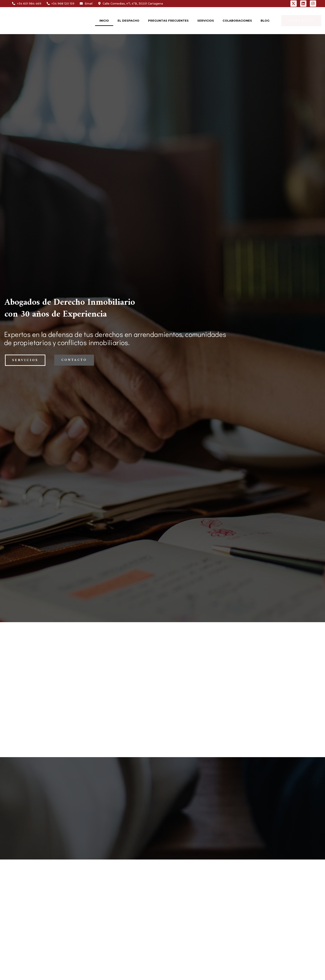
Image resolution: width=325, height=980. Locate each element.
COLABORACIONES (237, 21)
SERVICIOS (206, 21)
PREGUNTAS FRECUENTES (168, 21)
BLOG (265, 21)
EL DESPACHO (128, 21)
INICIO (104, 21)
